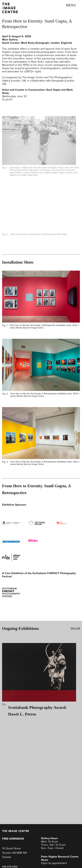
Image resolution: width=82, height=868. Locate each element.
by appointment (58, 863)
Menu (71, 5)
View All (75, 628)
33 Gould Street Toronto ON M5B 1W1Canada (14, 853)
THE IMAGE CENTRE (16, 831)
